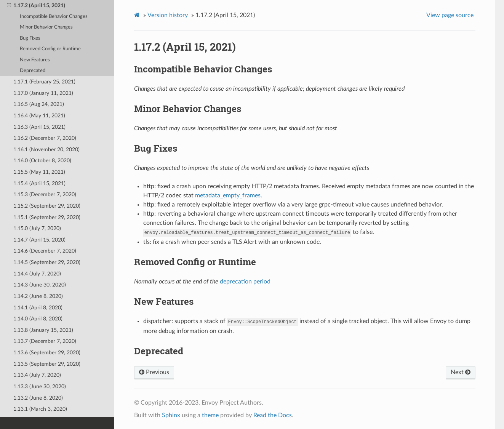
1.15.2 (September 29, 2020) (47, 206)
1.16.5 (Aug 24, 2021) (39, 104)
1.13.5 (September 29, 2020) (47, 364)
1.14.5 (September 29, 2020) (47, 262)
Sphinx (171, 415)
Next (461, 372)
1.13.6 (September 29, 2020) (47, 353)
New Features (35, 60)
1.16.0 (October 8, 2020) (42, 161)
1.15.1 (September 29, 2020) (47, 217)
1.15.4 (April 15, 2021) (39, 183)
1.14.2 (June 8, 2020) (38, 296)
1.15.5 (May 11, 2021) (39, 172)
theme (210, 415)
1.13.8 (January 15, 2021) (43, 330)
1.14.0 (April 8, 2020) (38, 319)
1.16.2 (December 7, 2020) (45, 138)
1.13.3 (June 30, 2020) (40, 387)
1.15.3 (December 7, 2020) (45, 194)
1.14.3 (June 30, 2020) (40, 285)
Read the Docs (273, 415)
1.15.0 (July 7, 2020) (37, 228)
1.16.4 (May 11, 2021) (39, 116)
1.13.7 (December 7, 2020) (45, 341)
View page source (450, 15)
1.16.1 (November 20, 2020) (46, 150)
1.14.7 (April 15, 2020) (39, 240)
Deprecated (33, 71)
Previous (154, 372)
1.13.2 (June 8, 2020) (38, 398)
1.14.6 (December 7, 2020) (45, 251)
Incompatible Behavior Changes (54, 17)
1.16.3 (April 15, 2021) (39, 127)
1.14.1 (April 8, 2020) (38, 308)
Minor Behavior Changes (46, 27)
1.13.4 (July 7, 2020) (37, 375)
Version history (168, 15)
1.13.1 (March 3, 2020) (40, 409)
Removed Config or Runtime (50, 49)
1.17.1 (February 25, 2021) (44, 82)
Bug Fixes (30, 38)
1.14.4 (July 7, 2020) (37, 274)
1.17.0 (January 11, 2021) (43, 93)
